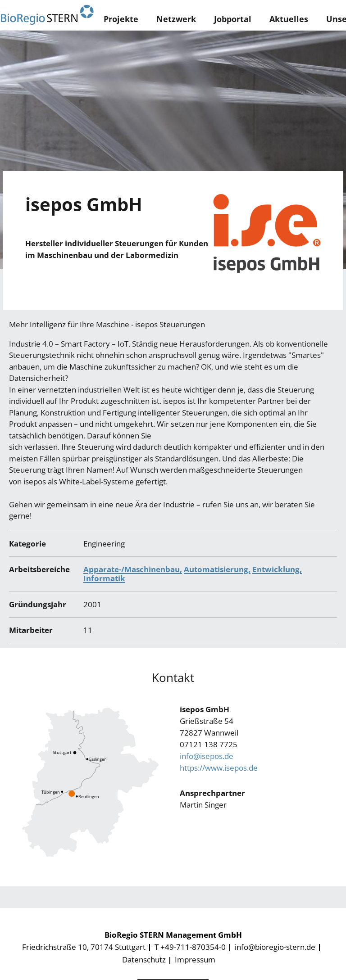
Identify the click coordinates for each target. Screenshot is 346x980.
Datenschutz (144, 960)
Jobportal (233, 19)
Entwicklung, (277, 569)
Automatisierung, (217, 569)
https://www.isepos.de (219, 768)
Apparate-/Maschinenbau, (133, 569)
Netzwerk (176, 19)
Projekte (121, 19)
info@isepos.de (207, 756)
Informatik (104, 578)
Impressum (195, 960)
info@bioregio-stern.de (275, 947)
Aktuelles (289, 19)
